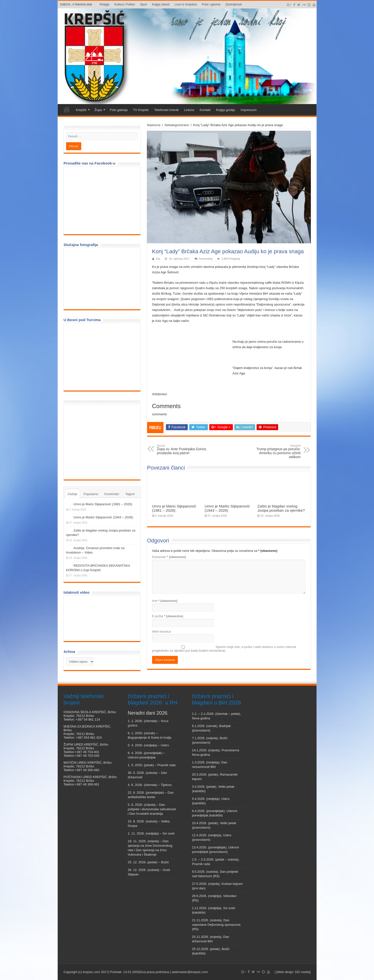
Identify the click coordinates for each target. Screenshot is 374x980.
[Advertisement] (103, 442)
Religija (104, 4)
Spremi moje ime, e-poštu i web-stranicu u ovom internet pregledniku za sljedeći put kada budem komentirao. (224, 649)
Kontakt (205, 110)
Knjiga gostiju (226, 110)
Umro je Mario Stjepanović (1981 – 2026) (174, 508)
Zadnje (73, 494)
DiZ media (302, 972)
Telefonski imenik (167, 110)
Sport (144, 4)
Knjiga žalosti (161, 4)
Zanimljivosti (234, 4)
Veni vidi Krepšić (67, 109)
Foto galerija (119, 110)
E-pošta (168, 616)
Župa (98, 110)
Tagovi (130, 494)
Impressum (249, 110)
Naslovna (154, 125)
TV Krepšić (141, 110)
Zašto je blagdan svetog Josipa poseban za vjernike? (281, 508)
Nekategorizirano (177, 125)
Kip (158, 259)
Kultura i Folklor (125, 4)
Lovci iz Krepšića (186, 4)
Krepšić (81, 110)
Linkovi (189, 110)
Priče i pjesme (211, 4)
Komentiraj (206, 259)
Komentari (112, 494)
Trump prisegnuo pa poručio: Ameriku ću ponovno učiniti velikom (275, 451)
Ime (165, 601)
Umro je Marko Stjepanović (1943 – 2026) (227, 508)
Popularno (91, 494)
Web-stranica (161, 631)
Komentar (169, 557)
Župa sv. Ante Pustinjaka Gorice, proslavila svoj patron (182, 449)
